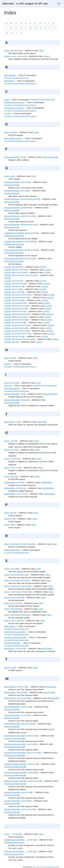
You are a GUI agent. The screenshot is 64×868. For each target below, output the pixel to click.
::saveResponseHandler (17, 586)
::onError (10, 450)
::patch (10, 513)
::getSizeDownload (16, 320)
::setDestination (13, 598)
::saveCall (11, 569)
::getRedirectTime (15, 309)
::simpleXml (14, 649)
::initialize (16, 400)
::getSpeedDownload (17, 325)
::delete (10, 132)
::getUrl (11, 342)
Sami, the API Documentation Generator (46, 867)
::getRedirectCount (16, 306)
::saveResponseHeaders (17, 592)
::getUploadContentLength (19, 339)
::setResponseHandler (16, 615)
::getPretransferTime (16, 298)
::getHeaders (17, 208)
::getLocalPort (13, 292)
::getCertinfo (13, 267)
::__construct (12, 834)
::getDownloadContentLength (20, 275)
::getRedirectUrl (14, 311)
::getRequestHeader (16, 314)
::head (9, 358)
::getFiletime (13, 281)
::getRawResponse (20, 225)
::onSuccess (12, 468)
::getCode (16, 191)
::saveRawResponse (15, 575)
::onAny (10, 441)
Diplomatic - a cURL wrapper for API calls (25, 4)
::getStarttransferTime (17, 334)
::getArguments (21, 233)
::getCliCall (17, 182)
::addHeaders (12, 51)
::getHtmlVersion (19, 216)
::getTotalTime (14, 336)
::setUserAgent (13, 621)
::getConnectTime (15, 270)
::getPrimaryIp (14, 300)
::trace (9, 668)
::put (9, 525)
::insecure (11, 383)
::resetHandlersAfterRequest (19, 544)
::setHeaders (12, 603)
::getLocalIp (13, 289)
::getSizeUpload (14, 323)
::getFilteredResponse (21, 199)
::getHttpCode (13, 286)
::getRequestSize (15, 317)
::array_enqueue (15, 56)
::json (11, 422)
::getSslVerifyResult (16, 331)
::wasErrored (15, 687)
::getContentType (15, 273)
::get (9, 176)
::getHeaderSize (14, 284)
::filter (14, 157)
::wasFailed (15, 692)
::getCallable (19, 242)
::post (9, 519)
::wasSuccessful (17, 698)
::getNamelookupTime (17, 295)
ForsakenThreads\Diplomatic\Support (20, 84)
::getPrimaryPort (15, 303)
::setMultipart (12, 609)
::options (10, 477)
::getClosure (19, 258)
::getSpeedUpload (15, 328)
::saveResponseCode (16, 580)
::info (14, 394)
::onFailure (11, 459)
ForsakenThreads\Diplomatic (17, 78)
